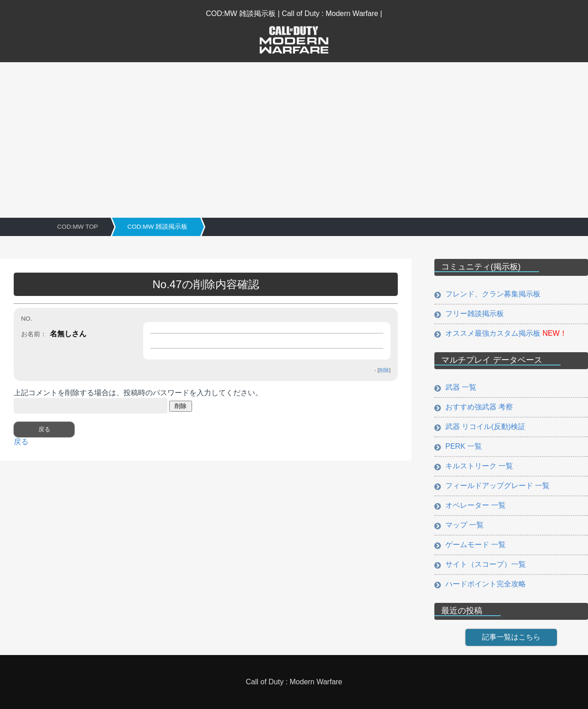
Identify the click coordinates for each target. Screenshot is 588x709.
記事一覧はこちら (511, 637)
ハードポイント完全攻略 (486, 584)
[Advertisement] (294, 131)
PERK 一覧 (464, 446)
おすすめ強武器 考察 (479, 407)
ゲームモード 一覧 (476, 545)
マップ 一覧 (465, 525)
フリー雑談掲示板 (475, 314)
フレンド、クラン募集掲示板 (493, 294)
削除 (384, 370)
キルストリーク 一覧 (479, 466)
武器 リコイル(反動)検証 (485, 427)
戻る (21, 442)
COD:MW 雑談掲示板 (157, 227)
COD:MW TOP (78, 227)
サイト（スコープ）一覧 (486, 564)
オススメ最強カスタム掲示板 (506, 333)
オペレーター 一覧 (476, 505)
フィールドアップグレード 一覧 (497, 486)
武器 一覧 (461, 387)
